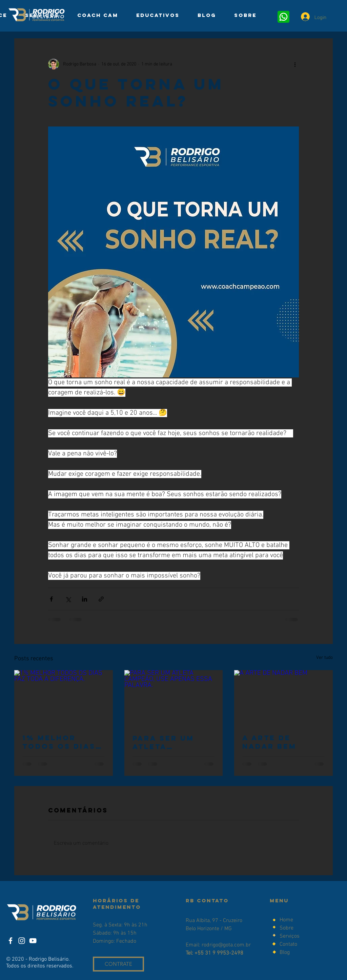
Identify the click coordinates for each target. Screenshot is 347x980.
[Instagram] (22, 941)
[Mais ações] (295, 64)
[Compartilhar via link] (101, 599)
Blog (285, 953)
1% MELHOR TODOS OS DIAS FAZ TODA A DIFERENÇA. (59, 742)
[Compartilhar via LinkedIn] (85, 599)
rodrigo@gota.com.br (226, 945)
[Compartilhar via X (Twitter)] (68, 599)
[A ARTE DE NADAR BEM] (283, 698)
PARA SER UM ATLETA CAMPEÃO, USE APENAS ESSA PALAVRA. (168, 742)
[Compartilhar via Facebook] (51, 599)
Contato (288, 944)
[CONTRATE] (118, 964)
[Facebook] (11, 941)
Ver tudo (324, 658)
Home (286, 920)
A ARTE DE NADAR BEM (269, 742)
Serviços (290, 936)
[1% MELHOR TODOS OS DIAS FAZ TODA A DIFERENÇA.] (64, 698)
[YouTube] (33, 941)
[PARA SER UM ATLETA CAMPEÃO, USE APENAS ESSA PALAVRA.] (174, 698)
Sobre (287, 928)
